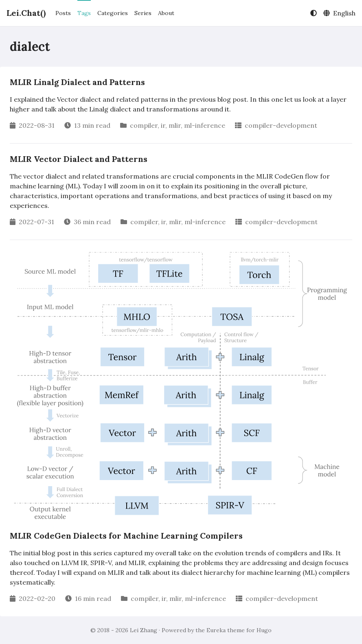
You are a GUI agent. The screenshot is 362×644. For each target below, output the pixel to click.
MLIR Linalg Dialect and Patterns (77, 82)
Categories (113, 13)
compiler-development (281, 125)
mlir (175, 125)
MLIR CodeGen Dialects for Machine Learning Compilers (126, 536)
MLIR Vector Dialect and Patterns (79, 159)
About (166, 13)
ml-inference (205, 125)
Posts (63, 13)
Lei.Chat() (26, 13)
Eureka (216, 630)
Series (143, 13)
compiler (144, 125)
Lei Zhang (144, 630)
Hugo (264, 630)
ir (163, 125)
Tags (84, 13)
